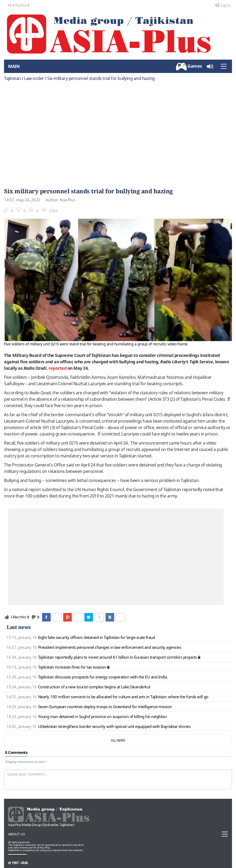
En (24, 5)
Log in (223, 5)
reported (57, 368)
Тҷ (17, 5)
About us (16, 834)
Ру (10, 5)
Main (14, 66)
